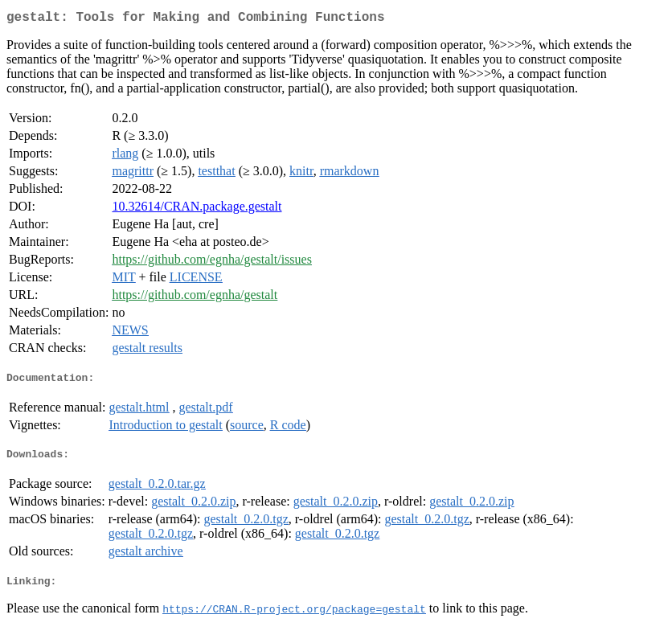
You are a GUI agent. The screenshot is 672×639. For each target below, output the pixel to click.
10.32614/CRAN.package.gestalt (197, 209)
